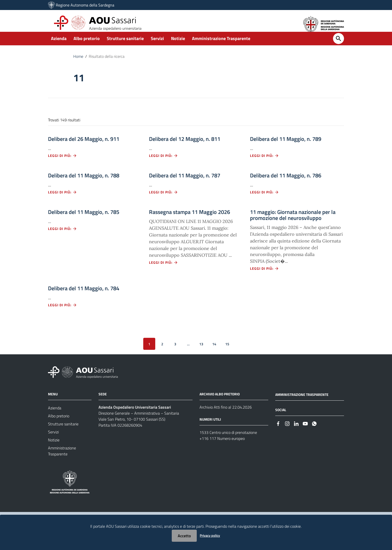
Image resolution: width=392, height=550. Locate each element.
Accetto (184, 536)
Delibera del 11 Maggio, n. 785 (84, 220)
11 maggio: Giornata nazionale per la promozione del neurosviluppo (293, 223)
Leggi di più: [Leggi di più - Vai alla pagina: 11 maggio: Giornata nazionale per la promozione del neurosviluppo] (264, 277)
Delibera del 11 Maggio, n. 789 (286, 147)
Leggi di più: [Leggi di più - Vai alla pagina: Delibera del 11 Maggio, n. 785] (62, 237)
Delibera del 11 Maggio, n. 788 (84, 184)
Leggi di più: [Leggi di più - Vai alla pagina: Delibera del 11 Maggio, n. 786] (264, 200)
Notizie (178, 47)
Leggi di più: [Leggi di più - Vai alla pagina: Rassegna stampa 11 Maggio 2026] (163, 271)
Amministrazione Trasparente (221, 47)
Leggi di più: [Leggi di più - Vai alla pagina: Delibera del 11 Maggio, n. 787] (163, 200)
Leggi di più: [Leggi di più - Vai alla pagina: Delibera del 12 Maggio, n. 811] (163, 164)
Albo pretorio (87, 47)
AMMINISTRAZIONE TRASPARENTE (302, 403)
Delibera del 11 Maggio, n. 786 (286, 184)
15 (227, 352)
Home (78, 65)
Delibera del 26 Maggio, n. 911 (84, 147)
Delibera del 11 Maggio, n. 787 (185, 184)
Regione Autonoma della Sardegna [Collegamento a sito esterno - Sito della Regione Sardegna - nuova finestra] (85, 5)
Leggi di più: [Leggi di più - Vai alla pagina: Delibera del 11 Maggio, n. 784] (62, 313)
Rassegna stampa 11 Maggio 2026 (189, 220)
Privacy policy (210, 535)
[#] (278, 432)
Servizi (157, 47)
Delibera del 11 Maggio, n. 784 (84, 297)
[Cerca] (338, 47)
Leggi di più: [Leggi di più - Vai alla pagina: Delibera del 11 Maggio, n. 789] (264, 164)
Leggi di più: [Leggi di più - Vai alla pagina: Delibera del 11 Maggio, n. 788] (62, 200)
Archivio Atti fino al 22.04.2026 (226, 415)
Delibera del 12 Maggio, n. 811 (185, 147)
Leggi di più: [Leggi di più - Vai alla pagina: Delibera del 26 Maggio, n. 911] (62, 164)
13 (201, 352)
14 (214, 352)
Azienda (59, 47)
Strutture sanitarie (125, 47)
